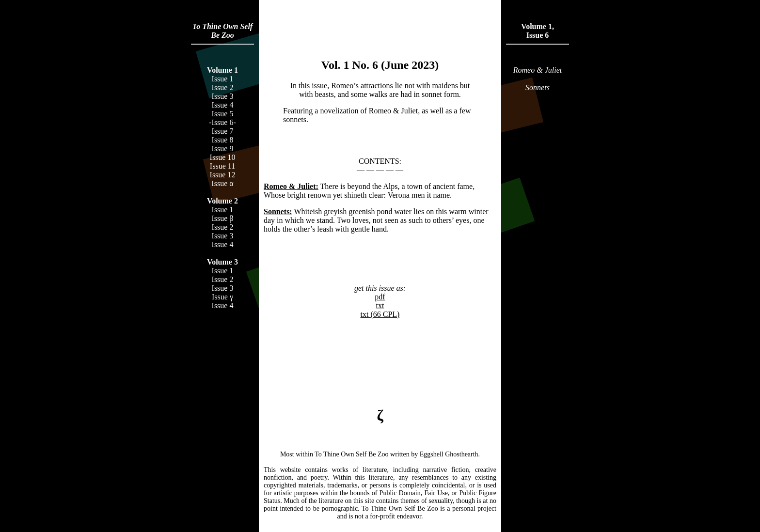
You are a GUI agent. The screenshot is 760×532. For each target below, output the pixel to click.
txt (380, 305)
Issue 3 (223, 96)
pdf (380, 297)
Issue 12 (223, 175)
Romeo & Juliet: (291, 186)
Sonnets (538, 87)
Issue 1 (223, 79)
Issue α (222, 183)
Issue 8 (223, 140)
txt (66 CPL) (380, 314)
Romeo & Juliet (538, 70)
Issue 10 (223, 157)
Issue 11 (222, 166)
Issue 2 (223, 87)
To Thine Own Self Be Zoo (222, 31)
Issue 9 (223, 149)
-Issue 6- (222, 122)
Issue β (222, 218)
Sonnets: (278, 211)
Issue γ (222, 297)
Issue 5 (223, 114)
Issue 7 (223, 131)
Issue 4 (223, 105)
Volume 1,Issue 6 (538, 31)
